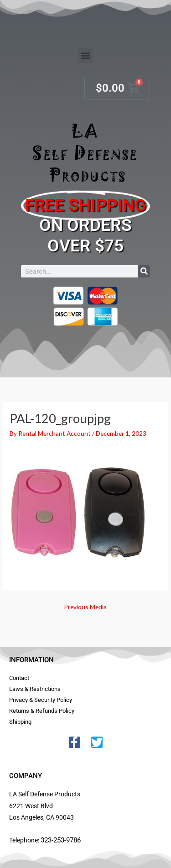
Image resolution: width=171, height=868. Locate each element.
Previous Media (85, 607)
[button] (85, 55)
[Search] (144, 271)
